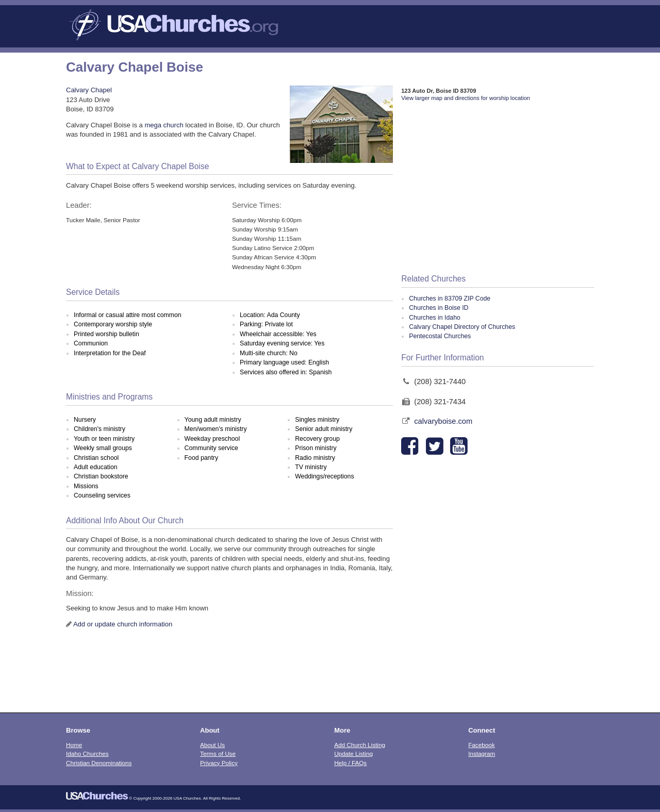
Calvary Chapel (89, 90)
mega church (164, 125)
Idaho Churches (87, 753)
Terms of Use (218, 753)
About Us (212, 745)
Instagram (482, 753)
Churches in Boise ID (439, 308)
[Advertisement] (498, 188)
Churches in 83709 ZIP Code (450, 299)
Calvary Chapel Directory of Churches (462, 327)
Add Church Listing (360, 745)
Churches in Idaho (435, 318)
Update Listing (353, 753)
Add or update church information (123, 624)
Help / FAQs (350, 763)
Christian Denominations (99, 763)
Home (74, 745)
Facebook (481, 745)
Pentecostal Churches (440, 336)
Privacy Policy (219, 763)
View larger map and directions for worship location (466, 98)
